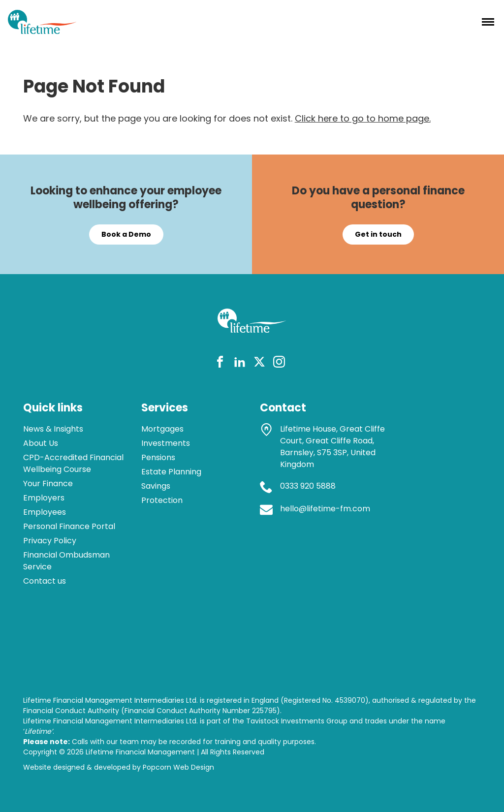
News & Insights (53, 429)
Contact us (45, 581)
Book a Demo (126, 234)
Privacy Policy (50, 541)
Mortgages (162, 429)
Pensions (158, 457)
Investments (166, 443)
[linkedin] (240, 363)
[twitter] (259, 363)
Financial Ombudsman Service (66, 561)
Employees (45, 512)
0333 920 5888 (308, 486)
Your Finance (48, 484)
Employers (44, 498)
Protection (162, 500)
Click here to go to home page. (363, 118)
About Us (41, 443)
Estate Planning (171, 472)
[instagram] (279, 363)
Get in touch (378, 234)
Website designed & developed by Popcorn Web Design (119, 767)
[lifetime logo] (42, 31)
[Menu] (488, 22)
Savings (156, 486)
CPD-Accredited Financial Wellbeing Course (73, 463)
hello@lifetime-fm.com (325, 509)
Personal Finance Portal (69, 526)
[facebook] (220, 363)
